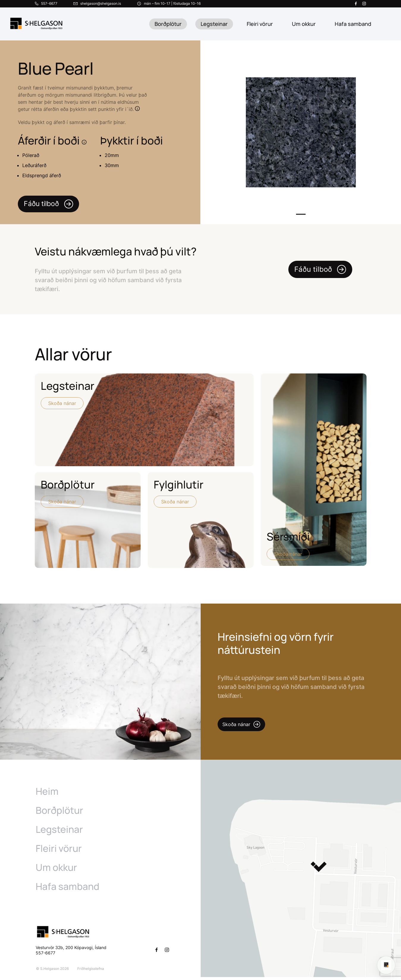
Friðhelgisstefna (90, 972)
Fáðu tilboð (50, 204)
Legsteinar (214, 24)
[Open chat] (386, 965)
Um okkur (56, 870)
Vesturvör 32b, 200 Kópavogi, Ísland (71, 950)
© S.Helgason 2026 (52, 972)
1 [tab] (301, 215)
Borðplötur (168, 24)
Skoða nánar (62, 404)
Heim (47, 794)
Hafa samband (67, 889)
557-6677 (46, 956)
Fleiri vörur (260, 24)
